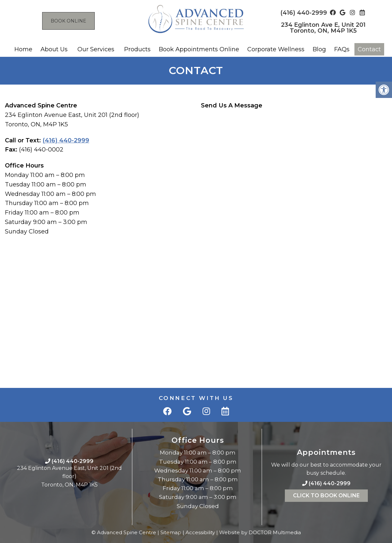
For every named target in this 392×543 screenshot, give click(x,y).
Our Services (96, 49)
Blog (319, 49)
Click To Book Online (326, 495)
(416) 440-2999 (304, 13)
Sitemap (171, 532)
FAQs (342, 49)
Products (137, 49)
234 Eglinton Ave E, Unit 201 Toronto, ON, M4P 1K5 (323, 28)
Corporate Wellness (276, 49)
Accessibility (200, 532)
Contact (369, 49)
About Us (54, 49)
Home (23, 49)
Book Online (68, 21)
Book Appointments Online (199, 49)
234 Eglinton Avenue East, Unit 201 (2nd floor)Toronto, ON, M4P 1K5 (69, 476)
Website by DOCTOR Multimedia (260, 532)
